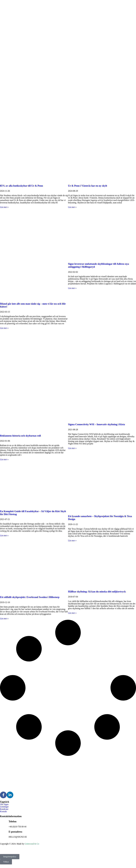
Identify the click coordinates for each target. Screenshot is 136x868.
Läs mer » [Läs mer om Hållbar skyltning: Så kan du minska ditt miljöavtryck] (72, 613)
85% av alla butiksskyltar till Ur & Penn (21, 186)
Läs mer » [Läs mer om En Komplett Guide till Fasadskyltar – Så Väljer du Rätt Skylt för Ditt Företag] (4, 535)
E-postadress (15, 832)
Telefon (13, 821)
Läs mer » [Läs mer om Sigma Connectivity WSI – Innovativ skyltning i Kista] (72, 448)
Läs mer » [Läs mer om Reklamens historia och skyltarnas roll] (4, 459)
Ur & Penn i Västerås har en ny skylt (88, 186)
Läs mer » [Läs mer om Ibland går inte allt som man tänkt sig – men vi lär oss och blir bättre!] (4, 328)
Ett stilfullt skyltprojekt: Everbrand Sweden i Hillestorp (30, 597)
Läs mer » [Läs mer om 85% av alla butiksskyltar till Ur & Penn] (4, 207)
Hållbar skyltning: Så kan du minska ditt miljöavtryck (97, 592)
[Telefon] (3, 823)
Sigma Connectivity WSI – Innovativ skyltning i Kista (96, 424)
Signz (10, 848)
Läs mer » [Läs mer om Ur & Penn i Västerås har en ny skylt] (72, 207)
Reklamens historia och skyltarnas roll (20, 436)
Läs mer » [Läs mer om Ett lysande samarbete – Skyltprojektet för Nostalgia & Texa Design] (72, 541)
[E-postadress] (3, 831)
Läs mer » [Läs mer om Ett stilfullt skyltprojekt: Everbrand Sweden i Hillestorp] (4, 619)
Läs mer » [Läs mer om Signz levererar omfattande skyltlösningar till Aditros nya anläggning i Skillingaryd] (72, 288)
